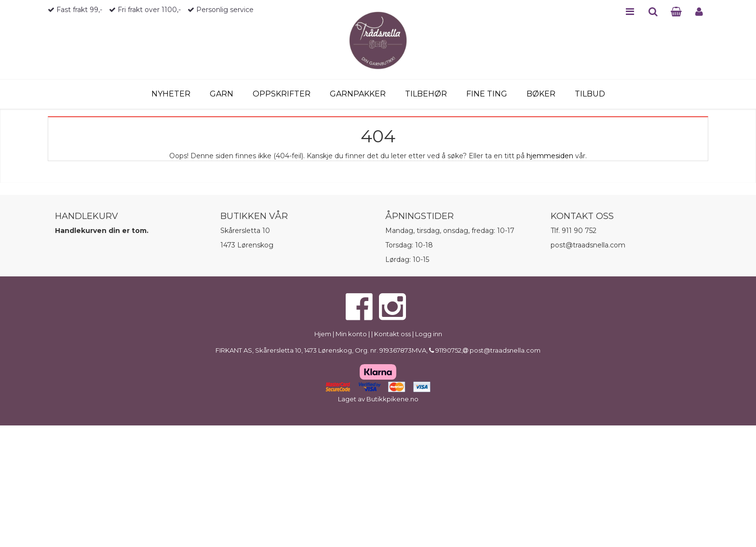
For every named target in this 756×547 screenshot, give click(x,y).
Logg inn (429, 334)
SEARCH (653, 12)
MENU (630, 12)
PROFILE (699, 12)
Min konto (351, 334)
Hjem (323, 334)
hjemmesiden (550, 156)
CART (676, 12)
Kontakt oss (392, 334)
